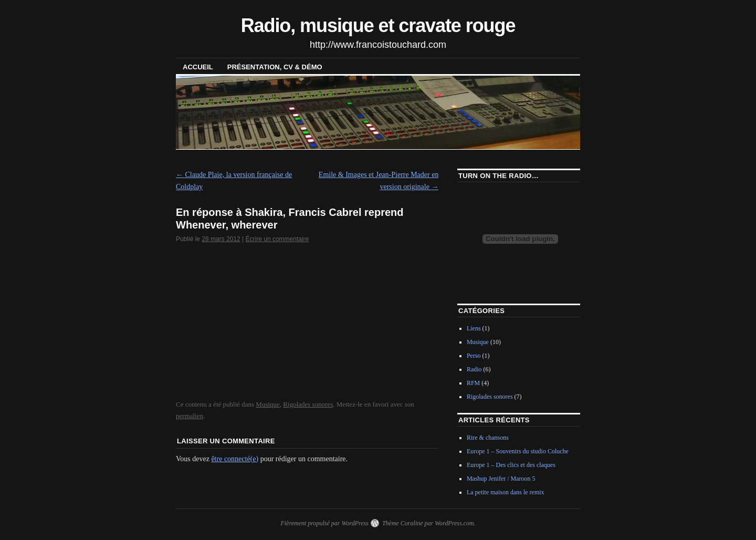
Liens (474, 328)
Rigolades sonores (308, 404)
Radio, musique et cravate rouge (378, 25)
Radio (474, 369)
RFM (473, 383)
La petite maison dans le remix (506, 492)
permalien (190, 416)
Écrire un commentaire (277, 239)
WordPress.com (454, 523)
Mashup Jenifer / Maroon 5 (501, 479)
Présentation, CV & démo (275, 67)
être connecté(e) (235, 459)
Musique (268, 404)
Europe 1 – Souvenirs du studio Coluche (518, 451)
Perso (474, 356)
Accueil (198, 67)
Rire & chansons (488, 438)
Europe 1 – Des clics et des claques (511, 465)
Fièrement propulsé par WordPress (324, 523)
